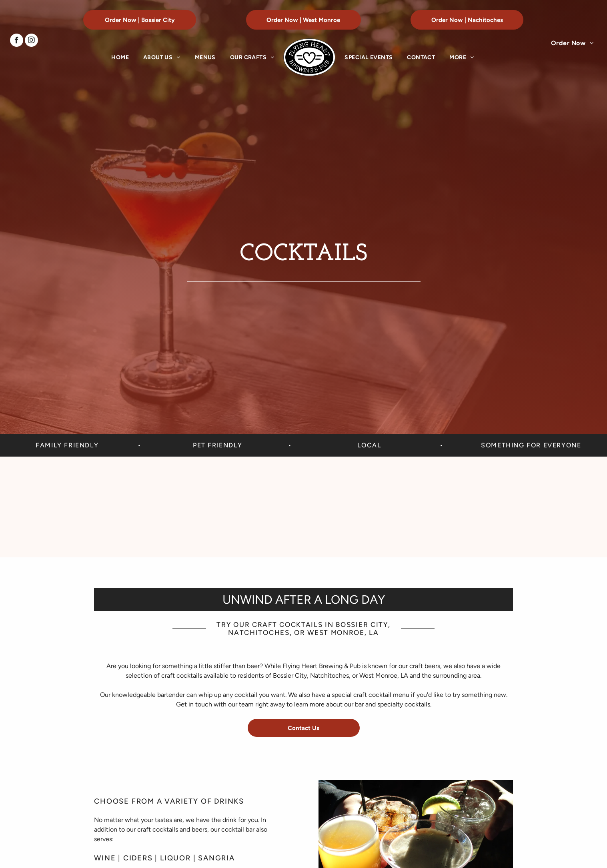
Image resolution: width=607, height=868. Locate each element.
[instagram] (31, 41)
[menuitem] (120, 57)
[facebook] (17, 41)
